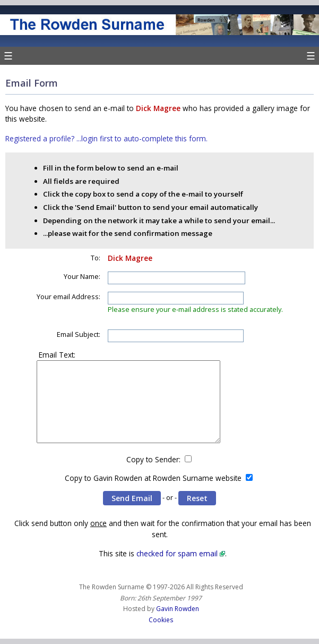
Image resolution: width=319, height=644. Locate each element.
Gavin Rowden (178, 609)
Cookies (161, 620)
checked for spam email (177, 553)
